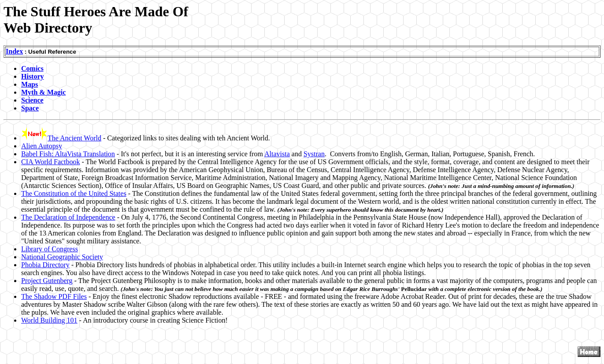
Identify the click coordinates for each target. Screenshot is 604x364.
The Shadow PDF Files (54, 296)
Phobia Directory (45, 265)
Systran (314, 154)
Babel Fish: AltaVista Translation (68, 154)
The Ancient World (74, 138)
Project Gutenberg (47, 281)
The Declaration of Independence (68, 217)
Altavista (277, 154)
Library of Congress (50, 249)
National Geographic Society (62, 257)
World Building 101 (49, 320)
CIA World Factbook (51, 162)
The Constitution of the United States (74, 193)
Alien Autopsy (42, 146)
